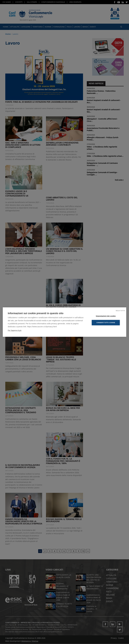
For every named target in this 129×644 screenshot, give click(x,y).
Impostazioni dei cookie (106, 316)
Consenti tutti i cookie (106, 323)
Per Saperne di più (15, 330)
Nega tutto (120, 311)
